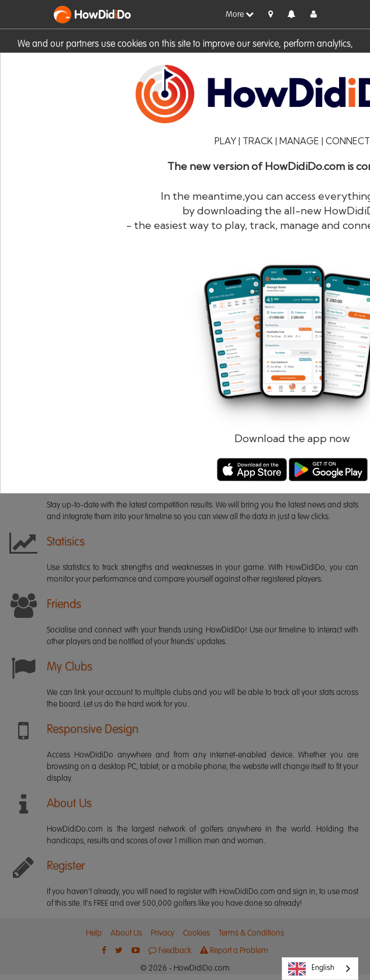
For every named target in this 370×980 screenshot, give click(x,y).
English (311, 969)
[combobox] (320, 969)
